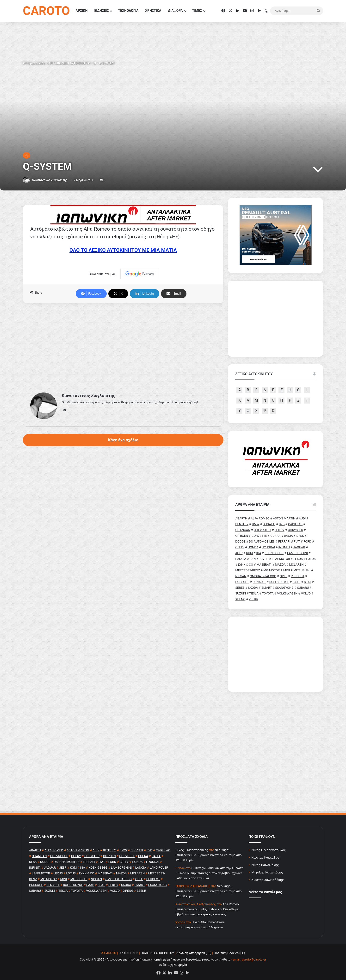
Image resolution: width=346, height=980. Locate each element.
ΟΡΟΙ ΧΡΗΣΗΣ (128, 953)
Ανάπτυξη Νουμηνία (173, 965)
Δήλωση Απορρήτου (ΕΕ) (194, 953)
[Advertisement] (123, 344)
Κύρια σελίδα (34, 63)
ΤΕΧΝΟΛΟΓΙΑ (128, 11)
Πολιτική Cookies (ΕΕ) (229, 953)
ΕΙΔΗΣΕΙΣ (101, 11)
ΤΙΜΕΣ (197, 11)
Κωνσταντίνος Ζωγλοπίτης (49, 180)
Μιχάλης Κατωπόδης (267, 872)
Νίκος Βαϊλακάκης (265, 865)
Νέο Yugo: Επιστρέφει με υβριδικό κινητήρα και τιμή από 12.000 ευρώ (208, 855)
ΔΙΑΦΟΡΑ (175, 11)
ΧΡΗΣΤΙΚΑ (153, 11)
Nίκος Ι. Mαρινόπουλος (192, 850)
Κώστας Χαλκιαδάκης (268, 880)
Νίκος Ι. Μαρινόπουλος (269, 850)
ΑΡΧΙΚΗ (82, 11)
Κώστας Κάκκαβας (265, 857)
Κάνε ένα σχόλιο (123, 440)
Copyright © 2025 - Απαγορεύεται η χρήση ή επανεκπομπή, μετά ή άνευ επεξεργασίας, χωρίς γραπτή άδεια (155, 959)
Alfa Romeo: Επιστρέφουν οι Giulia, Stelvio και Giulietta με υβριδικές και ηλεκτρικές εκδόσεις (207, 909)
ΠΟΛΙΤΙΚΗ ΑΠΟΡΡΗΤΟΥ (158, 953)
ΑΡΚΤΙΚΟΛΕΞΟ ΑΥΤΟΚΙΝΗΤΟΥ (70, 63)
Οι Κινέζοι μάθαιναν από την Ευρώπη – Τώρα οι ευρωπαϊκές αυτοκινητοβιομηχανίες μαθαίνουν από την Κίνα (209, 873)
